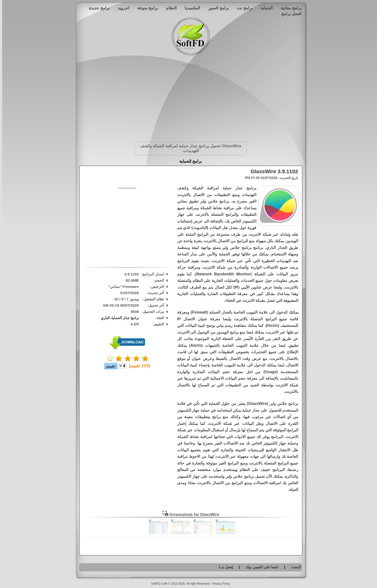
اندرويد (121, 8)
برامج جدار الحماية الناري (118, 318)
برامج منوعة (145, 8)
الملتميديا (190, 8)
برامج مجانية (289, 8)
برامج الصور (216, 8)
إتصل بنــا (224, 567)
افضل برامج (289, 14)
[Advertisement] (189, 101)
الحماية (264, 8)
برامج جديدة (97, 8)
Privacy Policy (219, 584)
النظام (169, 8)
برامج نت (243, 8)
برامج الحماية (188, 161)
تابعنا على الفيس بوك (260, 567)
